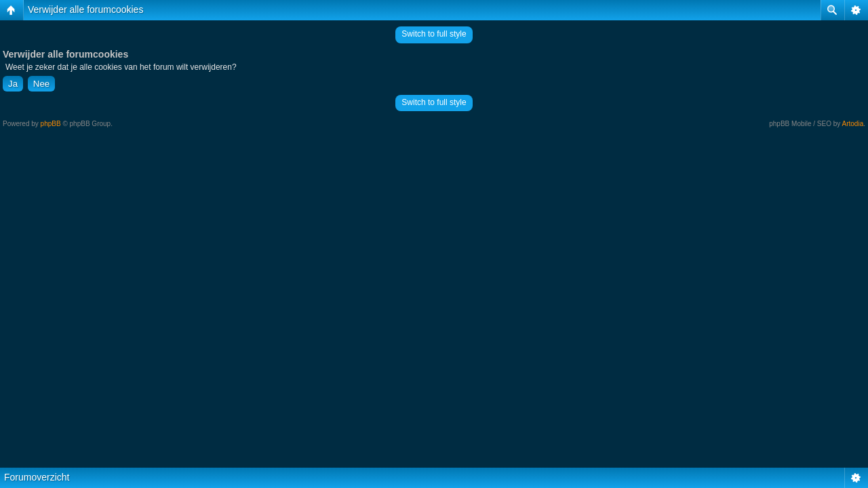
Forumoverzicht (37, 477)
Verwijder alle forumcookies (85, 9)
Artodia (853, 124)
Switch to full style (434, 34)
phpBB (51, 124)
